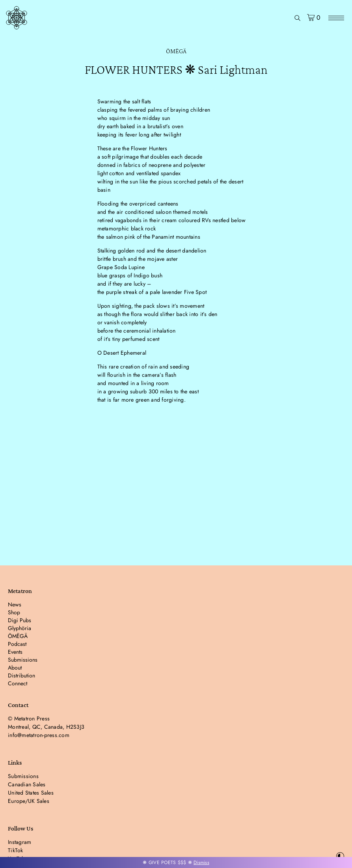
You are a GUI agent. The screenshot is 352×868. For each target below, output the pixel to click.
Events (15, 652)
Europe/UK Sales (29, 801)
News (15, 604)
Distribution (21, 675)
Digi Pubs (20, 620)
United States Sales (31, 793)
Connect (18, 683)
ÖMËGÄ (176, 51)
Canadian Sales (27, 784)
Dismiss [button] (201, 862)
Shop (14, 612)
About (15, 668)
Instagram (20, 842)
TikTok (16, 850)
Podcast (17, 644)
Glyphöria (20, 628)
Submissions (23, 660)
